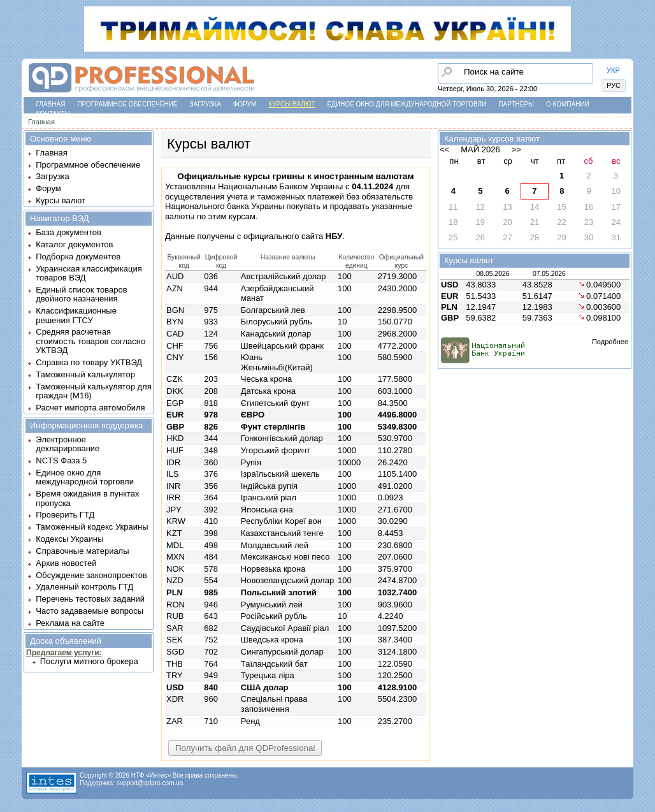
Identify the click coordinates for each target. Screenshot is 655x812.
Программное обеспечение (127, 104)
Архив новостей (66, 563)
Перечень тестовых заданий (90, 599)
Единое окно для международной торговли (407, 104)
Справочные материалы (82, 551)
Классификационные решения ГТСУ (76, 315)
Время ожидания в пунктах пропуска (87, 498)
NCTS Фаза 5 (61, 460)
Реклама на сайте (70, 623)
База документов (68, 232)
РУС (614, 85)
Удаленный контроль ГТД (84, 587)
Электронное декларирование (68, 444)
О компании (568, 104)
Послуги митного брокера (89, 661)
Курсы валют (292, 104)
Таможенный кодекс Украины (92, 527)
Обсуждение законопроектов (91, 575)
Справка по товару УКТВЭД (89, 362)
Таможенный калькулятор (85, 374)
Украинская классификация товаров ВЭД (89, 273)
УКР (613, 70)
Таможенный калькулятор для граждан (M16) (93, 391)
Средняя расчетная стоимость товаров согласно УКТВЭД (90, 341)
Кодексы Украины (69, 539)
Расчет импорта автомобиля (90, 408)
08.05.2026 (493, 274)
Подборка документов (78, 257)
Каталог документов (74, 244)
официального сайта (293, 236)
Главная (51, 104)
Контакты (54, 114)
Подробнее (610, 342)
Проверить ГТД (65, 515)
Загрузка (205, 104)
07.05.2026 (549, 274)
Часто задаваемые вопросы (90, 611)
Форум (245, 104)
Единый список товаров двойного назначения (81, 294)
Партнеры (516, 104)
